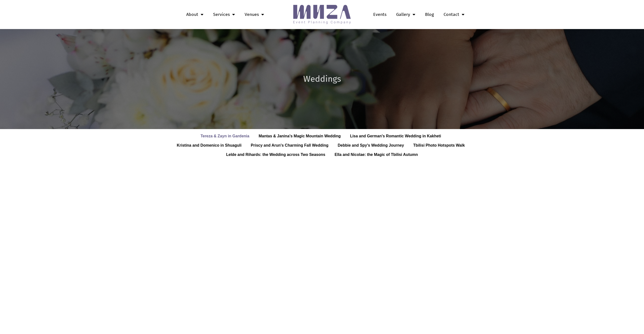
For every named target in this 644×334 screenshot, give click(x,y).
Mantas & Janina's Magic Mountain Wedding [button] (300, 136)
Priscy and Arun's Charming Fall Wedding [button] (290, 145)
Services (224, 14)
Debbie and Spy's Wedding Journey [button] (371, 145)
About (195, 14)
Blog (429, 14)
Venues (254, 14)
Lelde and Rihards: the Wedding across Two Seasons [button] (276, 155)
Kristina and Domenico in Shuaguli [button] (209, 145)
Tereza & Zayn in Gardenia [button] (225, 136)
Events (380, 14)
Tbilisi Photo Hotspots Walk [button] (439, 145)
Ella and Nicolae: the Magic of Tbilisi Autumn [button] (376, 155)
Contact (454, 14)
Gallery (406, 14)
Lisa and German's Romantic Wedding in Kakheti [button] (395, 136)
